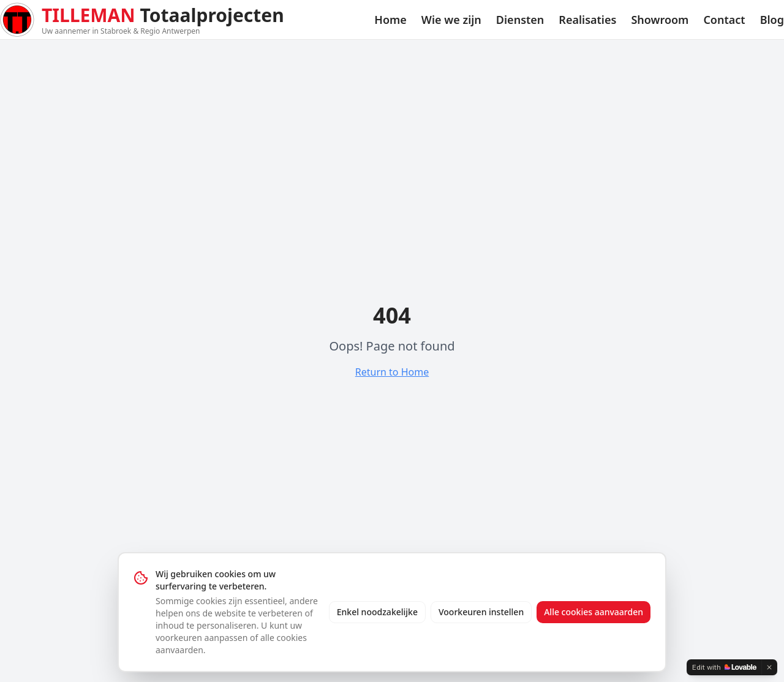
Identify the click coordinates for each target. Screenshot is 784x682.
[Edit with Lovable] (724, 667)
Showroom (660, 20)
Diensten (520, 20)
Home (390, 20)
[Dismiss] (769, 667)
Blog (772, 20)
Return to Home (392, 372)
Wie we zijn (451, 20)
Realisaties (587, 20)
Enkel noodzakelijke (377, 612)
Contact (724, 20)
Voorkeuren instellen (481, 612)
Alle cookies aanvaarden (594, 612)
